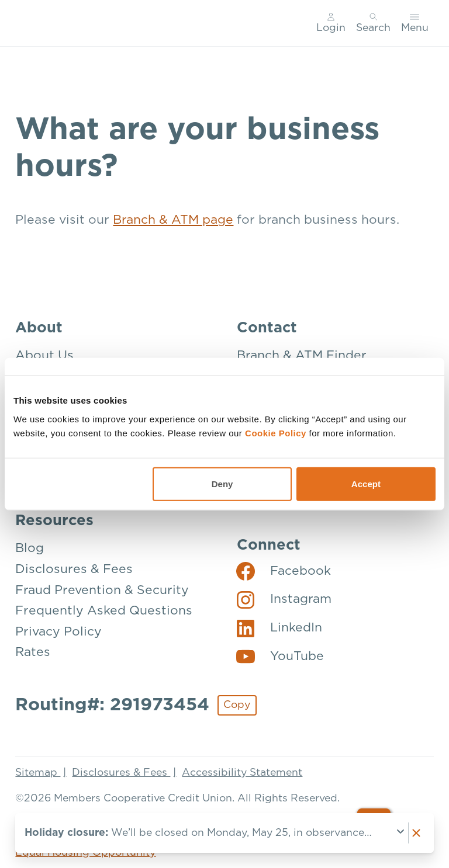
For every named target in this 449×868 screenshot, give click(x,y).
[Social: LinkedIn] (279, 628)
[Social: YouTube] (280, 656)
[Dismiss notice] (416, 833)
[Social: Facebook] (284, 571)
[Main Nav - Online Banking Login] (331, 23)
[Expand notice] (401, 833)
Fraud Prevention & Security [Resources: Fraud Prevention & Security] (102, 590)
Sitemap (38, 773)
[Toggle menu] (415, 23)
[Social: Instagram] (284, 599)
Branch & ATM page (173, 220)
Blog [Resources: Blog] (30, 548)
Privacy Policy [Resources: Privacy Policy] (58, 632)
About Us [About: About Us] (44, 355)
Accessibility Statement (242, 773)
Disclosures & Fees (121, 773)
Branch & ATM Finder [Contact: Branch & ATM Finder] (302, 355)
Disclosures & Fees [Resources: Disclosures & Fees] (74, 569)
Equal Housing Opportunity (85, 853)
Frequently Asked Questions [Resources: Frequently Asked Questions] (104, 611)
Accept (366, 483)
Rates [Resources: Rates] (33, 652)
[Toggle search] (373, 23)
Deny (222, 483)
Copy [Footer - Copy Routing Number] (237, 705)
